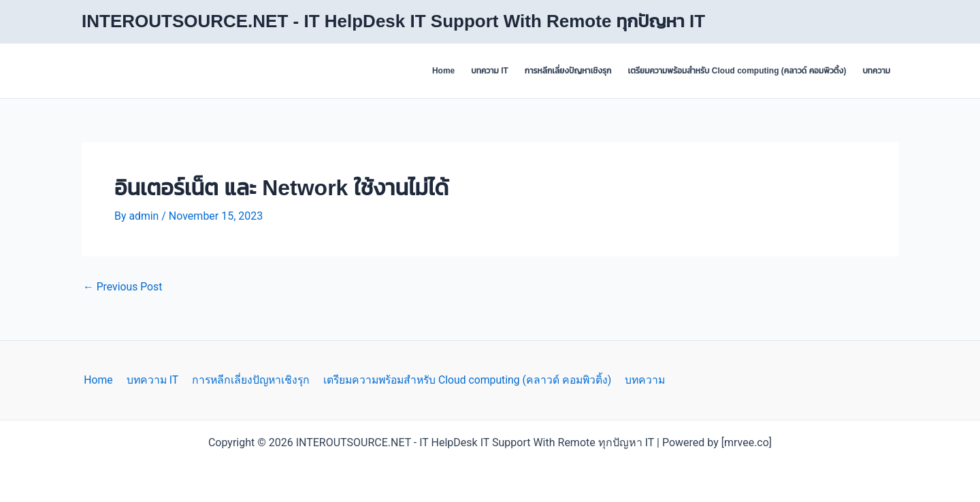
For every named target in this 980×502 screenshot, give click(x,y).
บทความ (876, 71)
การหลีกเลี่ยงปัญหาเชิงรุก (568, 71)
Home (443, 71)
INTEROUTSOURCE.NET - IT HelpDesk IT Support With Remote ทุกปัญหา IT (393, 21)
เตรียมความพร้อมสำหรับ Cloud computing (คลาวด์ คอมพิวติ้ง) (737, 71)
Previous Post (123, 287)
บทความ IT (490, 71)
